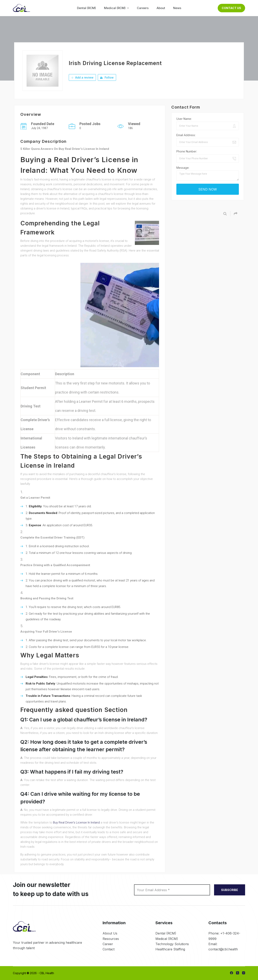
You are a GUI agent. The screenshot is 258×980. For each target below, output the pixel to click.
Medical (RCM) (167, 939)
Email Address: (186, 135)
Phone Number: (187, 151)
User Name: (184, 119)
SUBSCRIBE (230, 890)
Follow (107, 77)
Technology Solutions (172, 944)
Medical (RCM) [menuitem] (117, 8)
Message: (183, 168)
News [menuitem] (177, 8)
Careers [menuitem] (143, 8)
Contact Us (231, 8)
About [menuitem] (161, 8)
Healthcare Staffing (170, 949)
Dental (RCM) (166, 933)
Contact (109, 949)
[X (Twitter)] (238, 973)
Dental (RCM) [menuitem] (86, 8)
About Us (110, 933)
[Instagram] (244, 973)
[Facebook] (231, 973)
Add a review (82, 77)
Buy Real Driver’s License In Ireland (76, 823)
